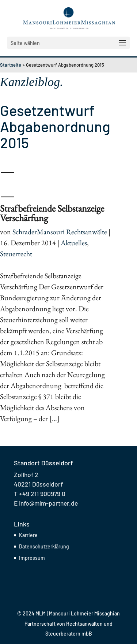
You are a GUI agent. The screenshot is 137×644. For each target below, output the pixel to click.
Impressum (32, 558)
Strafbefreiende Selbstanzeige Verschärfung (52, 213)
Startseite (11, 65)
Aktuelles (74, 243)
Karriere (28, 535)
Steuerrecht (16, 254)
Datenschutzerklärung (44, 546)
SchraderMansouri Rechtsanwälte (60, 232)
